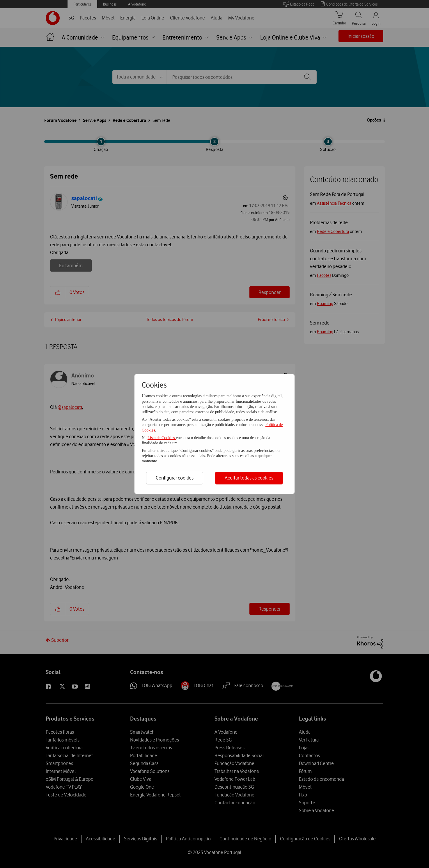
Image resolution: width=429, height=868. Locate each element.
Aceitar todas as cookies (249, 478)
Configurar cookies (175, 478)
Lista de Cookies (162, 438)
